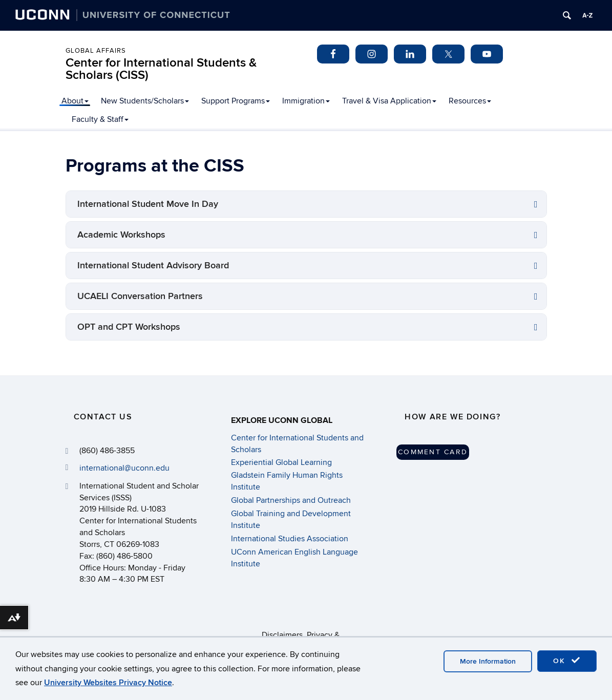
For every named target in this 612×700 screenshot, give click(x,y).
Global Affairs (96, 51)
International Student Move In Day (148, 204)
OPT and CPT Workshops (129, 327)
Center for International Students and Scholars (297, 443)
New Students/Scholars (145, 101)
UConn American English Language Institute (294, 558)
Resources (470, 101)
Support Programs (236, 101)
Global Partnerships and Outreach (291, 500)
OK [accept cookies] (567, 661)
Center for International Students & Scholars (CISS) (161, 69)
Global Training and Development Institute (291, 519)
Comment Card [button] (433, 452)
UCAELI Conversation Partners (140, 296)
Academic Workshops (121, 235)
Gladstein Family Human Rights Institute (287, 481)
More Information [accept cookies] (488, 661)
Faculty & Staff (100, 119)
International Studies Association (290, 539)
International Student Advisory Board (153, 266)
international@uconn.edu (124, 468)
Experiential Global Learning (281, 462)
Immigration (306, 101)
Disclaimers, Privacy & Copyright (301, 635)
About (75, 101)
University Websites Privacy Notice (108, 683)
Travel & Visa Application (389, 101)
